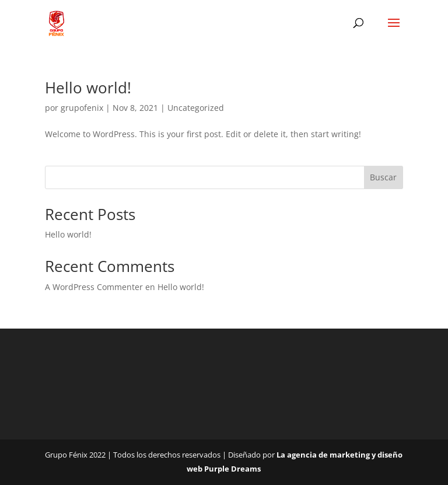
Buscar (383, 177)
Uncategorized (196, 108)
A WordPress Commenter (94, 287)
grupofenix (82, 108)
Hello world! (88, 88)
